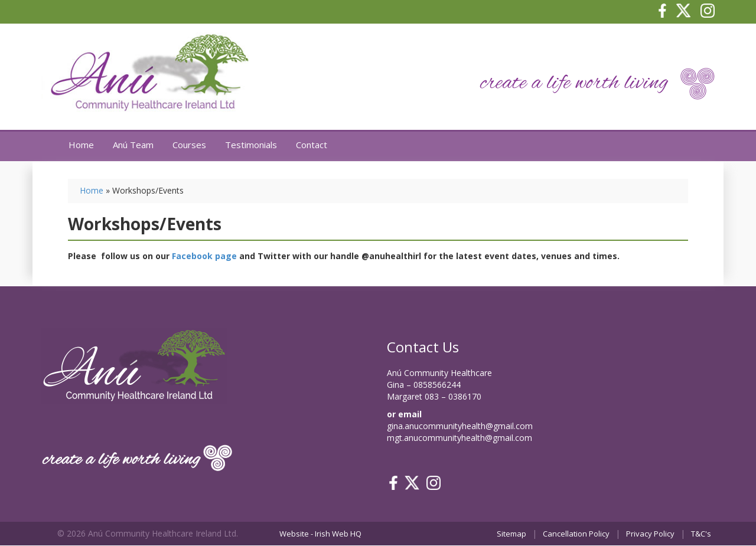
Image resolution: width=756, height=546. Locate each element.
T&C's (701, 534)
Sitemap (511, 534)
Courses (189, 145)
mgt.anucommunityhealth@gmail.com (460, 438)
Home (81, 145)
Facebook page (204, 256)
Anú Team (133, 145)
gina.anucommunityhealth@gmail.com (460, 426)
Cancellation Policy (576, 534)
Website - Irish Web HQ (320, 534)
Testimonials (251, 145)
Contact (312, 145)
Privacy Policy (650, 534)
